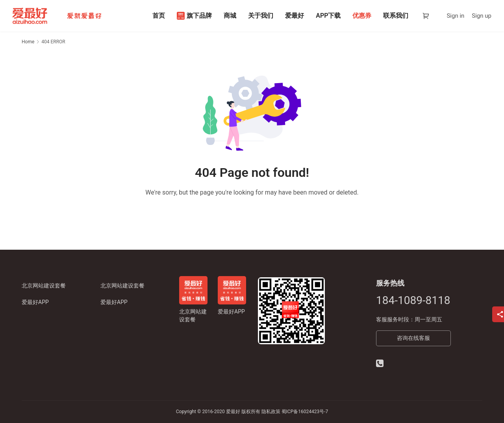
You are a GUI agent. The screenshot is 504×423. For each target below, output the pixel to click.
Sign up (482, 16)
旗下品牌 (194, 16)
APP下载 (328, 16)
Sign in (455, 16)
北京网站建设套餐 (44, 286)
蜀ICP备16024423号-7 (305, 412)
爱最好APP (35, 302)
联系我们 (396, 16)
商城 (230, 16)
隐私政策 (271, 412)
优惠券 (362, 16)
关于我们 (261, 16)
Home (28, 42)
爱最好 (295, 16)
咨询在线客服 (413, 338)
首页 (159, 16)
